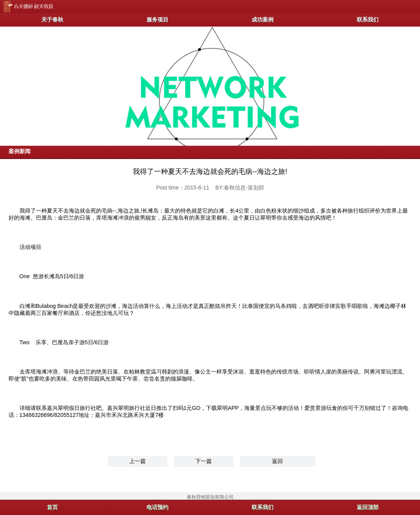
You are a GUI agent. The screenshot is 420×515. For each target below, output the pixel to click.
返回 (277, 461)
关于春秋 (52, 20)
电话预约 (157, 507)
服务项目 (157, 20)
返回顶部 (368, 507)
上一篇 (138, 461)
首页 (52, 507)
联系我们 (368, 20)
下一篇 (204, 461)
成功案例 (263, 20)
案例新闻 (20, 151)
